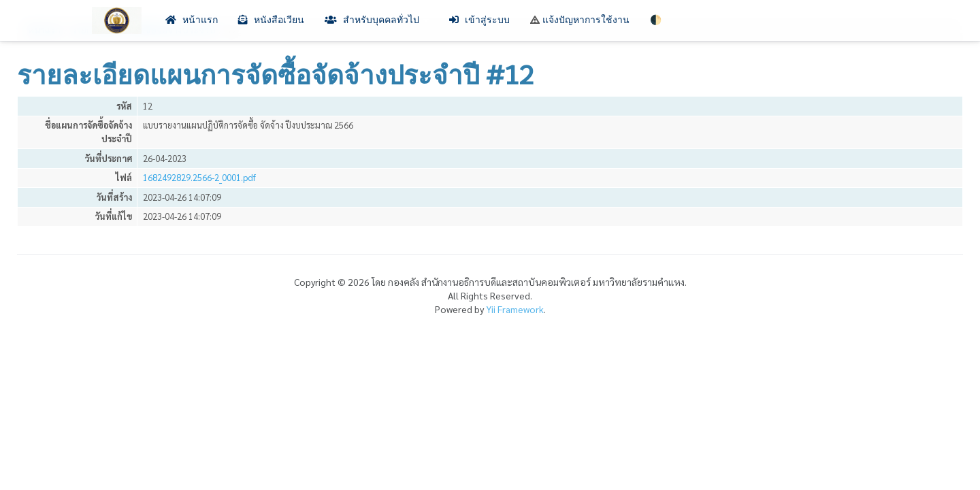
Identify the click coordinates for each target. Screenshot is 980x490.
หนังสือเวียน (271, 20)
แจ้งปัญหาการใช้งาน (580, 20)
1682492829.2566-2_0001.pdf (199, 178)
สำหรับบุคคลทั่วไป (377, 20)
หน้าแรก (192, 20)
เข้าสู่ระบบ (479, 20)
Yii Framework (515, 309)
